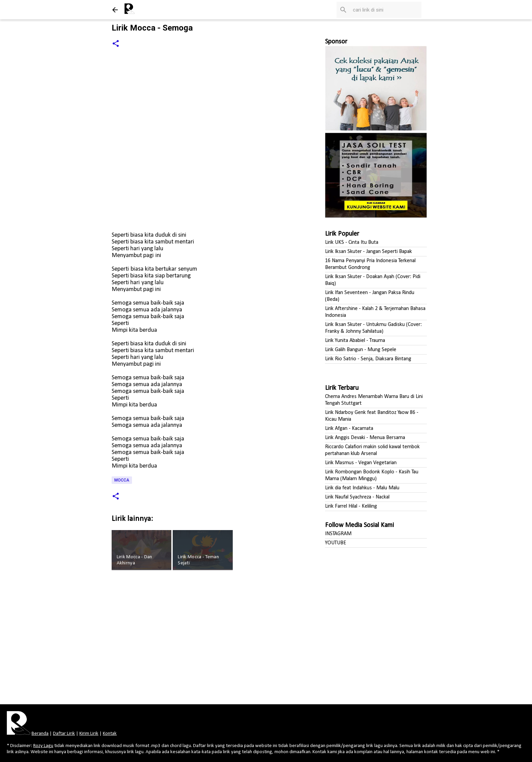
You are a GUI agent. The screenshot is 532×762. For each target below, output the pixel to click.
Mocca (122, 480)
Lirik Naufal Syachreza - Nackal (357, 497)
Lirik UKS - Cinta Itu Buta (352, 242)
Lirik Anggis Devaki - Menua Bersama (365, 438)
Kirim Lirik (89, 734)
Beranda (40, 734)
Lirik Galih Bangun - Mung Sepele (361, 350)
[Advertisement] (204, 639)
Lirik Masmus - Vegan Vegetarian (361, 463)
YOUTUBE (336, 543)
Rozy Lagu (43, 746)
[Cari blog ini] (386, 10)
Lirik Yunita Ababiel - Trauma (355, 341)
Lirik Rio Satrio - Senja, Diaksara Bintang (368, 359)
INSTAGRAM (338, 534)
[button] (116, 44)
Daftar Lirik (64, 734)
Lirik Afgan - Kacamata (349, 429)
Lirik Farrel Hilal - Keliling (351, 506)
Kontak (110, 734)
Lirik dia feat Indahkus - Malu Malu (362, 488)
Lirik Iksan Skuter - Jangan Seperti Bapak (368, 252)
